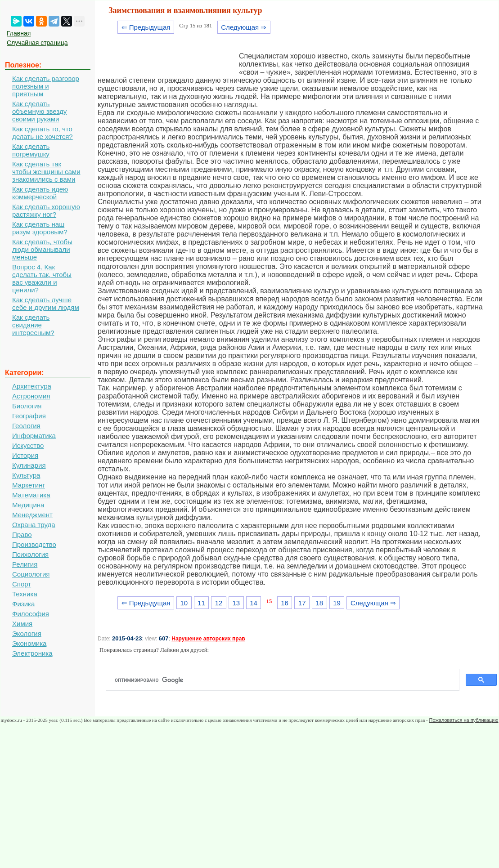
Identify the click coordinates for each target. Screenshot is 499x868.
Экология (27, 633)
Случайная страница (37, 43)
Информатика (34, 436)
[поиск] (286, 680)
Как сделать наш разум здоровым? (40, 228)
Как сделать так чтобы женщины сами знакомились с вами (46, 172)
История (25, 455)
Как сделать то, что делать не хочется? (43, 133)
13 (236, 603)
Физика (23, 604)
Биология (27, 406)
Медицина (28, 505)
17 (302, 603)
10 (184, 603)
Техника (25, 594)
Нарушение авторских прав (208, 639)
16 (285, 603)
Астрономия (31, 396)
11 (201, 603)
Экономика (29, 643)
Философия (31, 614)
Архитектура (32, 386)
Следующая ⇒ (244, 27)
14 (254, 603)
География (29, 416)
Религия (25, 564)
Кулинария (29, 465)
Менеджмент (32, 515)
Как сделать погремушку (31, 150)
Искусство (28, 445)
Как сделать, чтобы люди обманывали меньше (42, 249)
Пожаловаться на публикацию (464, 720)
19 (337, 603)
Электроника (32, 653)
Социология (31, 574)
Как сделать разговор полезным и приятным (46, 86)
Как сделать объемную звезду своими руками (39, 111)
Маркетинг (29, 485)
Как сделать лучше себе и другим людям (46, 304)
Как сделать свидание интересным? (33, 325)
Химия (22, 624)
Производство (34, 544)
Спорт (22, 584)
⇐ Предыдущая (146, 27)
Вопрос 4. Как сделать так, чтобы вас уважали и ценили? (42, 278)
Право (22, 535)
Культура (26, 475)
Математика (31, 495)
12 (219, 603)
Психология (30, 554)
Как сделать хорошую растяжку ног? (46, 210)
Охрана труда (34, 525)
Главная (19, 33)
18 (320, 603)
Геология (26, 426)
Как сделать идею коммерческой (40, 193)
